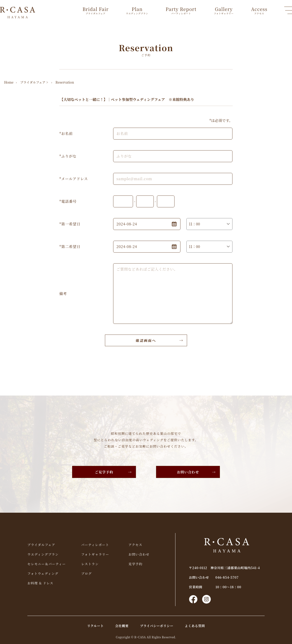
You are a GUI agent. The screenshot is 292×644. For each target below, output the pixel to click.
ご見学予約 (104, 472)
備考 (63, 294)
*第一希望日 (70, 224)
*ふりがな (68, 156)
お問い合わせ (188, 472)
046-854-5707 (227, 577)
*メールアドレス (74, 179)
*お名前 (66, 133)
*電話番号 (68, 201)
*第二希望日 (70, 247)
